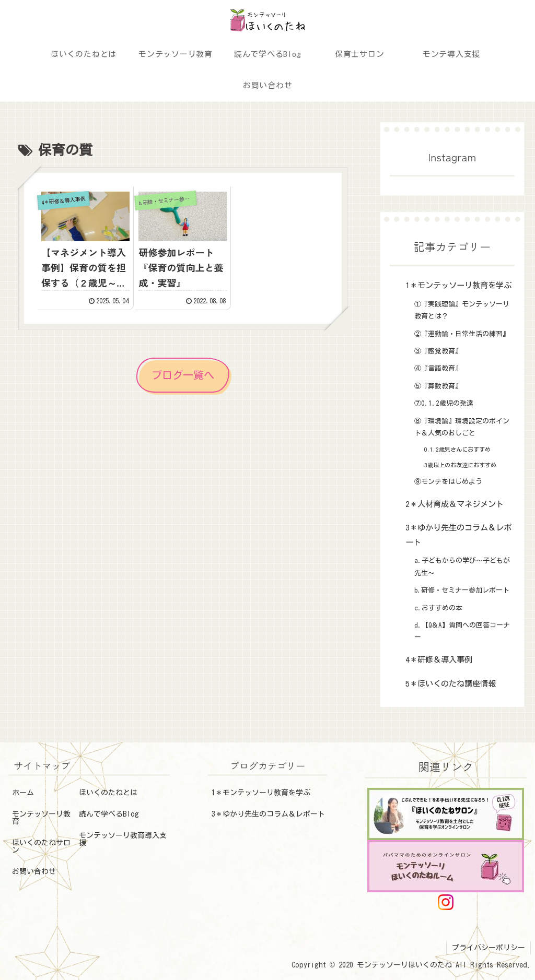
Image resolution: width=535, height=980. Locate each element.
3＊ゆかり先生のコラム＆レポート (268, 814)
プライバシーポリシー (489, 948)
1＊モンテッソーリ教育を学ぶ (261, 793)
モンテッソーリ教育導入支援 (123, 839)
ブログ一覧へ (183, 375)
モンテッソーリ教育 (41, 818)
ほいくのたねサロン (41, 846)
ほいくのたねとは (108, 793)
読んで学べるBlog (109, 814)
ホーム (23, 793)
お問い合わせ (34, 871)
